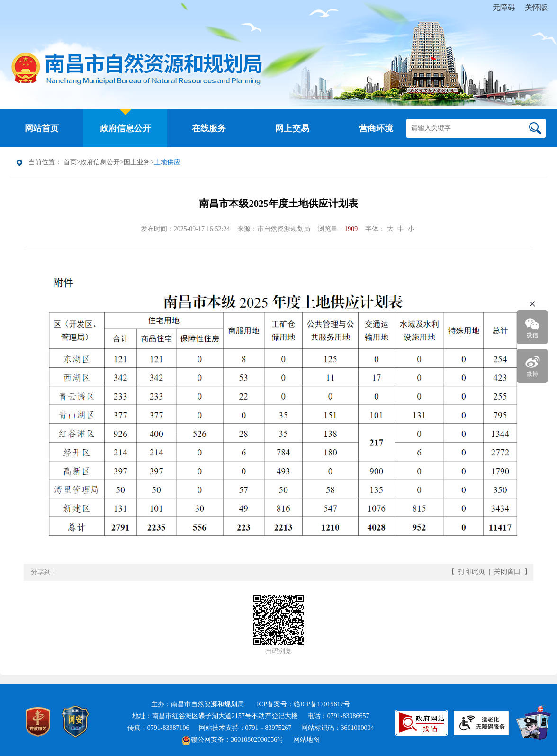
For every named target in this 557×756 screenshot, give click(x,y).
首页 (70, 162)
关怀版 (536, 7)
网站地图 (306, 740)
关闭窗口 (507, 572)
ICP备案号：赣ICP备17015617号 (304, 704)
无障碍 (504, 7)
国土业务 (137, 162)
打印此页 (472, 572)
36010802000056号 (257, 740)
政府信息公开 (100, 162)
